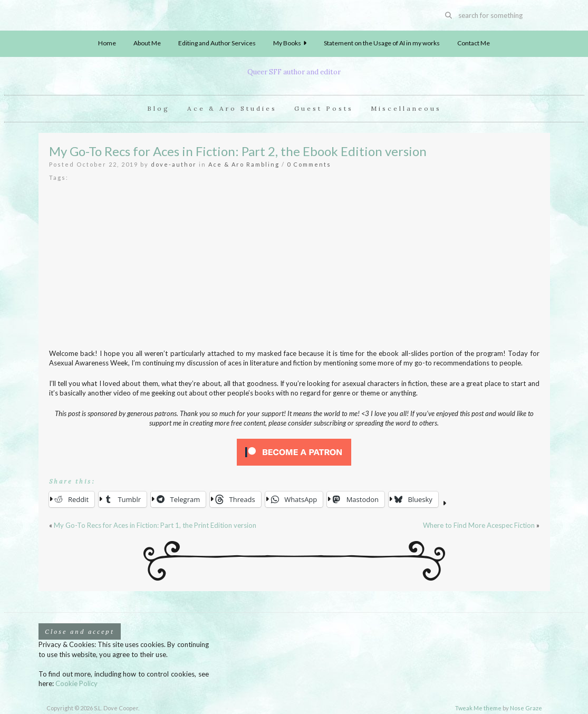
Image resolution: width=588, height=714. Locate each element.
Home (107, 43)
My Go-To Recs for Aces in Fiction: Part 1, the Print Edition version (155, 525)
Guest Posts (324, 108)
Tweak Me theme (478, 708)
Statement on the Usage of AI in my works (382, 43)
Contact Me (474, 43)
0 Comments (309, 164)
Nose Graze (526, 708)
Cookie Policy (76, 683)
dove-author (174, 164)
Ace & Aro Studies (232, 108)
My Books (290, 43)
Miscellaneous (406, 108)
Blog (158, 108)
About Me (147, 43)
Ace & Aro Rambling (244, 164)
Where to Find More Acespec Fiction (479, 525)
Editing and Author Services (217, 43)
